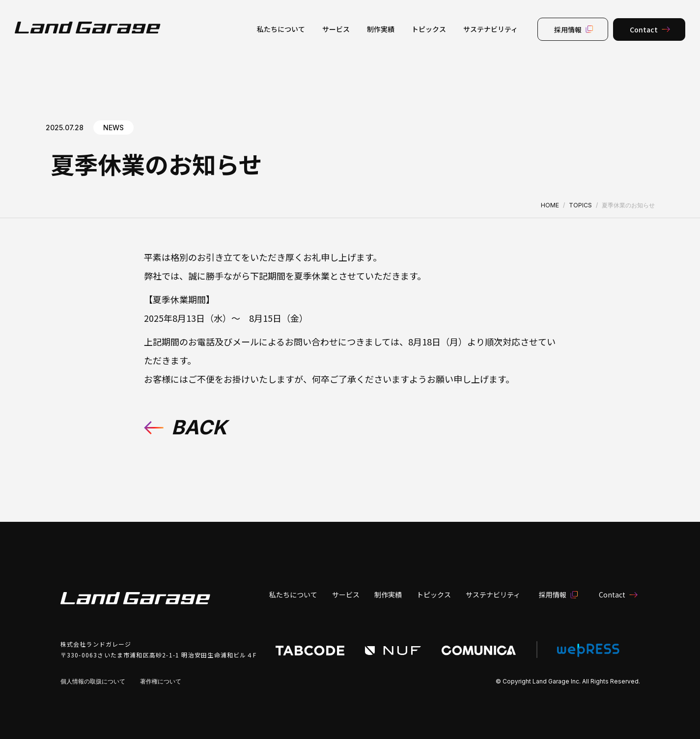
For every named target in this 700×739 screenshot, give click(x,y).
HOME (550, 205)
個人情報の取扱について (93, 681)
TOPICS (580, 205)
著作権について (161, 681)
